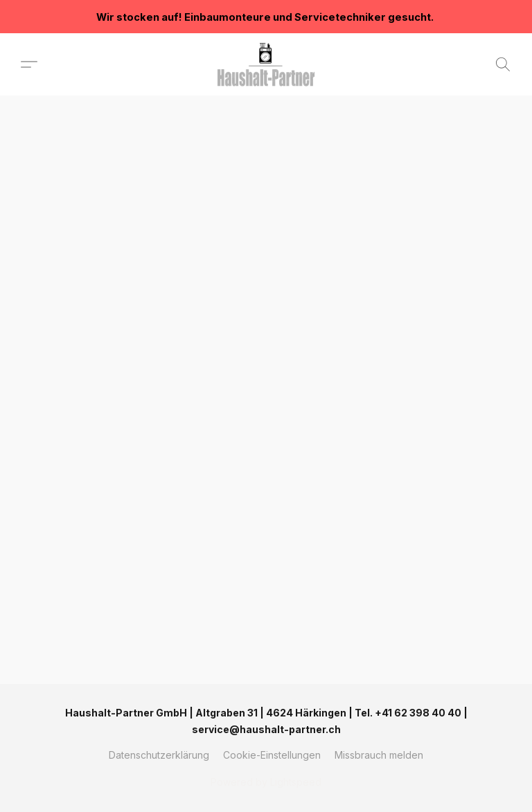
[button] (266, 64)
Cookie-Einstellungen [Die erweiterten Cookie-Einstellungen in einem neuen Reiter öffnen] (272, 755)
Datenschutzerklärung (159, 755)
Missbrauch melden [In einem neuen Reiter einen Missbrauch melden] (379, 755)
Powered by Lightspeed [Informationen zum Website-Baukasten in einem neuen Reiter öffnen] (266, 782)
